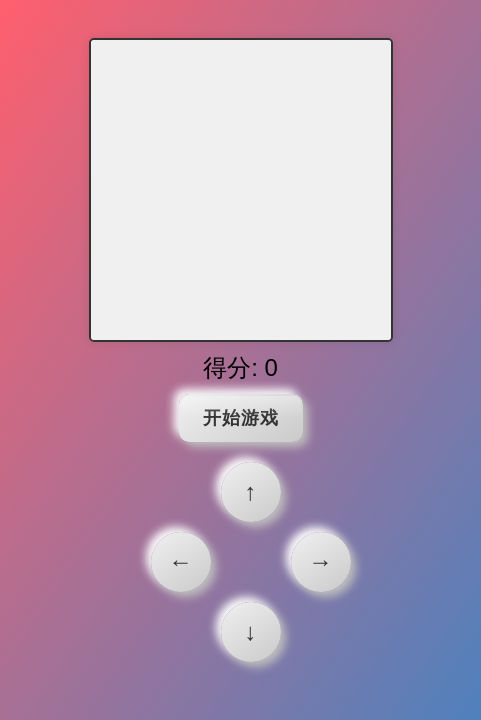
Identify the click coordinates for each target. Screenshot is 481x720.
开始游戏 (241, 418)
